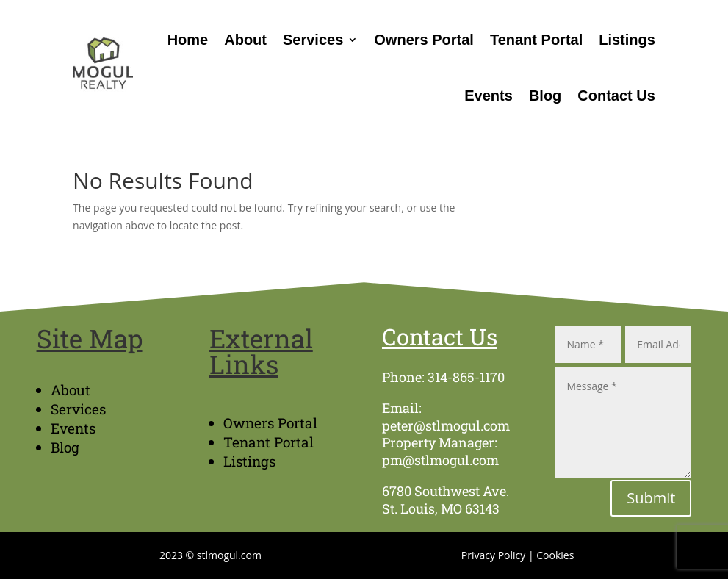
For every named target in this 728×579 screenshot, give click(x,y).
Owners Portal (424, 40)
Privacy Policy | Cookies (518, 555)
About (245, 40)
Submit (651, 498)
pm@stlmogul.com (440, 460)
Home (188, 40)
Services (313, 40)
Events (489, 96)
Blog (545, 96)
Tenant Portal (536, 40)
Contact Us (616, 96)
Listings (627, 40)
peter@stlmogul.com (446, 425)
